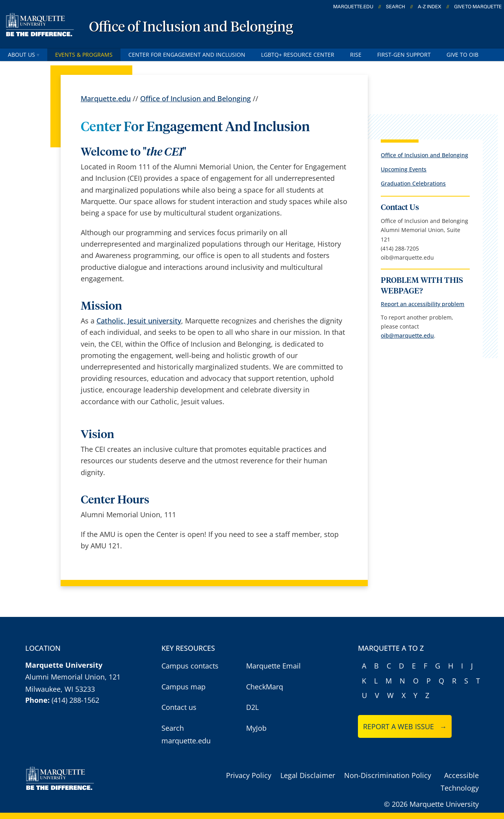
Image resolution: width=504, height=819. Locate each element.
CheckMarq (265, 687)
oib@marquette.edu (407, 335)
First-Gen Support (404, 55)
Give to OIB (462, 55)
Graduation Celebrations (413, 183)
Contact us (179, 707)
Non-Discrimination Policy (388, 775)
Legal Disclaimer (308, 775)
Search (396, 7)
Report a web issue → (405, 726)
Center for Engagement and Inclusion (187, 55)
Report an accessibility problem (422, 304)
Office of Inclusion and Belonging (191, 28)
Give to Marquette (478, 7)
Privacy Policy (249, 775)
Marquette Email (273, 666)
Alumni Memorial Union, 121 (73, 677)
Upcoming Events (404, 169)
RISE (356, 55)
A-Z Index (430, 7)
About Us (24, 55)
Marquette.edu (106, 98)
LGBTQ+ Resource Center (298, 55)
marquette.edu (353, 7)
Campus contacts (190, 666)
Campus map (183, 687)
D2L (252, 707)
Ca (101, 321)
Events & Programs (84, 55)
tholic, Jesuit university (143, 321)
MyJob (256, 728)
